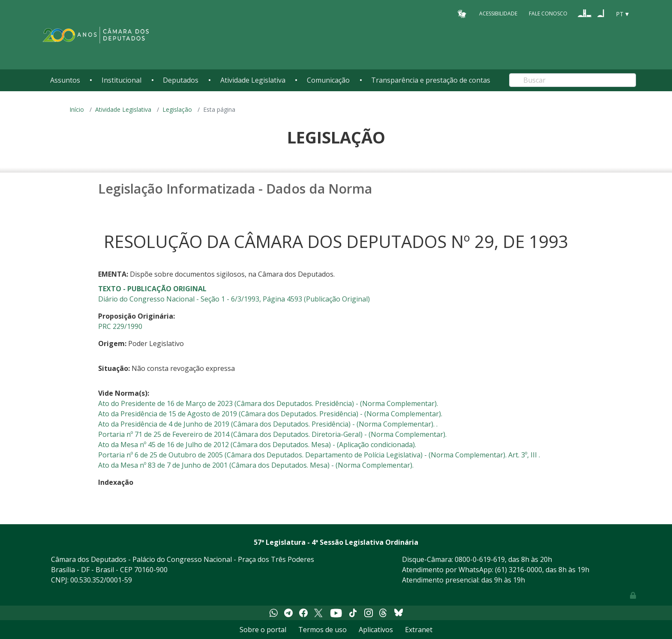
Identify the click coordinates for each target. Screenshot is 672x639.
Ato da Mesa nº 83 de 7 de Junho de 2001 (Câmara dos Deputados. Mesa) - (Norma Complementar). (256, 465)
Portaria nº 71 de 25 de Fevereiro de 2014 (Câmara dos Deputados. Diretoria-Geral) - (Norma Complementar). (272, 434)
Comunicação (328, 80)
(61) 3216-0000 (519, 570)
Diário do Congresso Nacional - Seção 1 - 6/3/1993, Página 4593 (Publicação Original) (234, 299)
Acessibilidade (498, 13)
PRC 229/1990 (120, 326)
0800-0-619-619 (480, 559)
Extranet (419, 630)
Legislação (177, 109)
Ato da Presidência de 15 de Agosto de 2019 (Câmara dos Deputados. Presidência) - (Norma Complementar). (270, 414)
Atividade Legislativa (253, 80)
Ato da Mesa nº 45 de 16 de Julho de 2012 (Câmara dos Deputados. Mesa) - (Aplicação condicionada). (257, 445)
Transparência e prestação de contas (431, 80)
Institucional (121, 80)
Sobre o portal (263, 630)
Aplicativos (376, 630)
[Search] (573, 80)
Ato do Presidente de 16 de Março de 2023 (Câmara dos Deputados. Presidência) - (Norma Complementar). (268, 403)
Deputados (181, 80)
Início (77, 109)
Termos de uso (322, 630)
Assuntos (65, 80)
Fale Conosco (548, 13)
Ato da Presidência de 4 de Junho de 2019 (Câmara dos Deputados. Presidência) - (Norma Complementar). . (268, 424)
